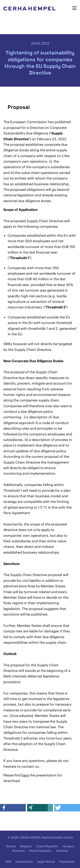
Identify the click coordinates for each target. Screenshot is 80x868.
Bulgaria (26, 846)
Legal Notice (46, 862)
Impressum (67, 862)
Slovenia (62, 851)
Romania (19, 851)
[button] (13, 808)
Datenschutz (24, 862)
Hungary (68, 846)
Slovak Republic (40, 851)
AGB (8, 862)
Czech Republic (47, 846)
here (25, 775)
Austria (11, 846)
